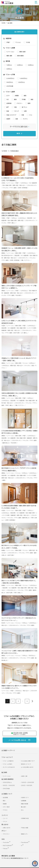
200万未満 (10, 87)
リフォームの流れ (8, 765)
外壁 (23, 116)
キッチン (25, 120)
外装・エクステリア (11, 116)
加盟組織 (24, 801)
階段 (25, 96)
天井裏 (24, 100)
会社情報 (5, 798)
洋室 (15, 108)
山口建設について (7, 795)
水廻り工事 (24, 777)
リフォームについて (7, 758)
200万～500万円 (27, 786)
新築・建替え (21, 56)
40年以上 (9, 70)
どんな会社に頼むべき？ (28, 762)
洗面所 (8, 120)
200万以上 (21, 83)
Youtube (6, 843)
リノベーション (10, 52)
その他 (28, 43)
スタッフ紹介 (6, 808)
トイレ (31, 116)
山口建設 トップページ (8, 751)
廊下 (8, 108)
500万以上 (10, 83)
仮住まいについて (26, 765)
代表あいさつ (25, 798)
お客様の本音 (25, 819)
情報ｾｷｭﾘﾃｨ (24, 835)
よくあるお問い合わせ (27, 768)
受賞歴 (5, 804)
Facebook (25, 843)
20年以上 (20, 66)
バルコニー (20, 104)
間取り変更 (22, 52)
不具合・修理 (25, 828)
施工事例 (4, 773)
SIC (8, 100)
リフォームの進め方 (8, 762)
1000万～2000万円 (28, 783)
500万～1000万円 (9, 786)
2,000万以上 (10, 79)
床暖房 (17, 96)
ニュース (5, 819)
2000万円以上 (7, 783)
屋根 (29, 104)
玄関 (25, 112)
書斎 (15, 100)
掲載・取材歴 (25, 804)
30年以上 (31, 66)
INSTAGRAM (7, 846)
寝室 (32, 100)
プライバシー (6, 835)
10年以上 (9, 66)
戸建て (8, 43)
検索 (18, 134)
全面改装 (9, 104)
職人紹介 (24, 808)
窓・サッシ (24, 108)
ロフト (8, 96)
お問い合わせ (7, 828)
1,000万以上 (23, 79)
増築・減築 (9, 56)
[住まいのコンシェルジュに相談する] (35, 864)
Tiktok (5, 849)
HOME (3, 23)
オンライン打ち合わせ (9, 768)
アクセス (5, 811)
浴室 (17, 120)
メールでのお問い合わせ (17, 741)
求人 (22, 811)
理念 (4, 801)
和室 (8, 112)
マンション (18, 43)
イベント (5, 822)
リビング (16, 112)
